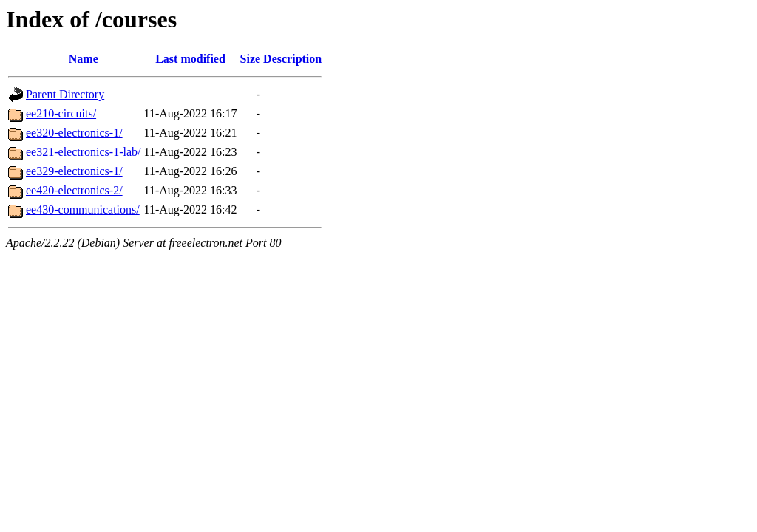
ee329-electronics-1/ (74, 171)
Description (292, 59)
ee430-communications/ (83, 209)
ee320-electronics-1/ (74, 133)
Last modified (190, 59)
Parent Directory (65, 94)
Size (251, 59)
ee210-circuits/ (61, 113)
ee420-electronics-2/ (74, 190)
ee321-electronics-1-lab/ (83, 152)
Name (84, 59)
